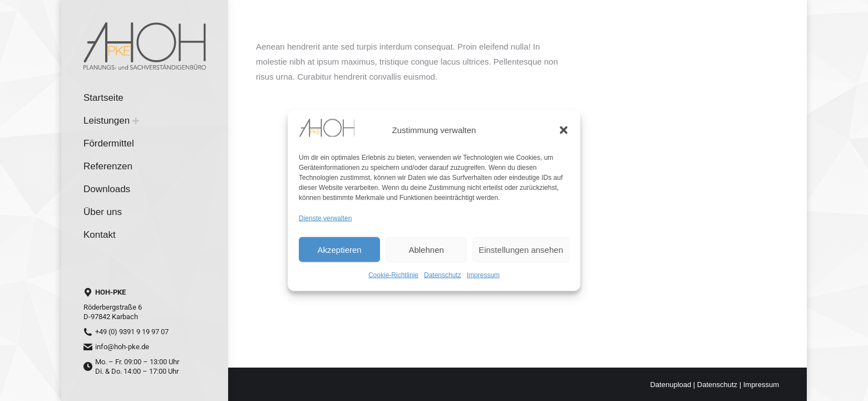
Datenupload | (673, 385)
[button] (564, 130)
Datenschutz (443, 275)
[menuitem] (103, 98)
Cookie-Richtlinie (393, 275)
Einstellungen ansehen (521, 249)
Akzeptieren (339, 249)
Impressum (483, 275)
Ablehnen (426, 249)
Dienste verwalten (325, 218)
